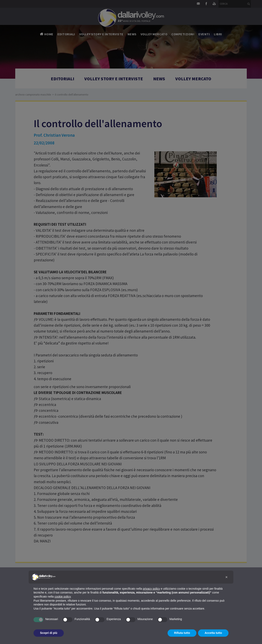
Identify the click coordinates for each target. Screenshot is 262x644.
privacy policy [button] (152, 589)
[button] (226, 577)
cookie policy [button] (63, 597)
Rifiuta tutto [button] (182, 633)
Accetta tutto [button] (213, 633)
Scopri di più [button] (49, 633)
